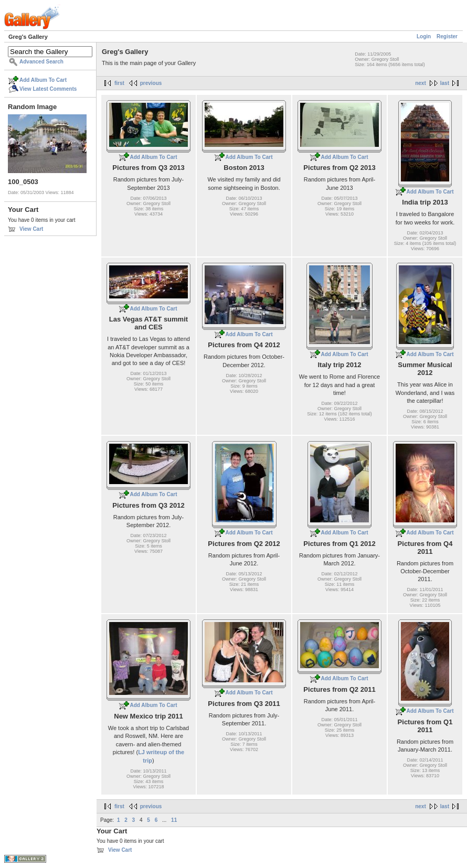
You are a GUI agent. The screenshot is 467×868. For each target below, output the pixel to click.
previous (151, 83)
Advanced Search (41, 62)
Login (424, 36)
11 (174, 820)
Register (447, 36)
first (119, 83)
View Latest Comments (48, 89)
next (421, 83)
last (445, 83)
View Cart (31, 229)
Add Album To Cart (43, 80)
